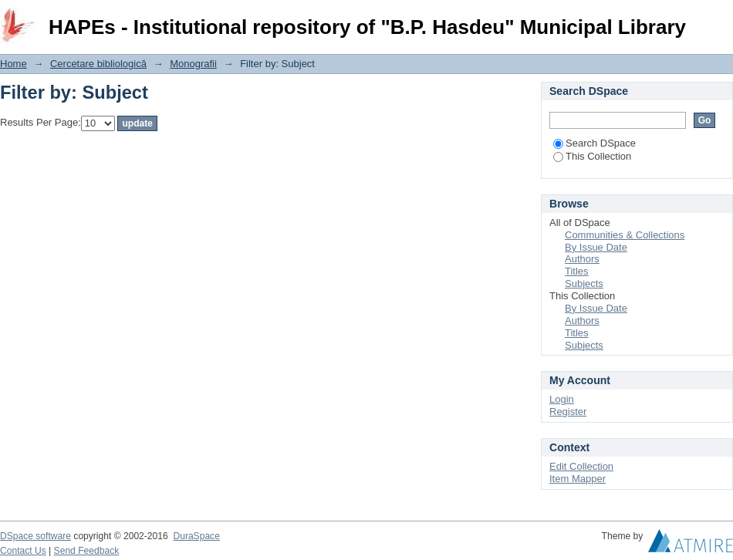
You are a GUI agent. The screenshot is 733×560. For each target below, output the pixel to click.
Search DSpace (595, 143)
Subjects (584, 283)
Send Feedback (87, 551)
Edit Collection (581, 466)
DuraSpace (196, 536)
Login (721, 19)
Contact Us (23, 551)
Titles (577, 271)
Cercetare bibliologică (98, 64)
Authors (582, 259)
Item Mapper (578, 479)
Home (14, 64)
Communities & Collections (625, 235)
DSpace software (35, 536)
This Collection (592, 156)
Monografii (193, 64)
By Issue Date (596, 247)
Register (568, 412)
